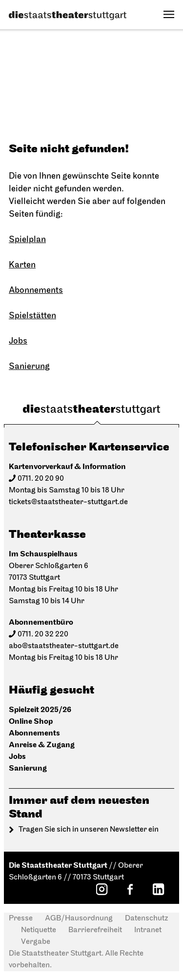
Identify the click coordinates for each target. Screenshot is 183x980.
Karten (22, 265)
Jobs (18, 341)
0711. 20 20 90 (41, 479)
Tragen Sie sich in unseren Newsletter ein (89, 830)
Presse (21, 919)
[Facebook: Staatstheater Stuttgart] (130, 889)
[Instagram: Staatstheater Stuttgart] (102, 889)
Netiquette (39, 930)
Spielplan (27, 240)
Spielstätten (32, 316)
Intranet (148, 930)
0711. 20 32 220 (43, 634)
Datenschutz (147, 919)
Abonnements (36, 291)
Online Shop (31, 722)
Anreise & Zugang (42, 745)
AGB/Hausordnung (79, 919)
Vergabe (36, 942)
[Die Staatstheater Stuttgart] (68, 16)
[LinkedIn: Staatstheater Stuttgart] (158, 889)
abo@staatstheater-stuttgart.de (64, 646)
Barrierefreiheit (95, 930)
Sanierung (29, 367)
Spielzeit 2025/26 (40, 710)
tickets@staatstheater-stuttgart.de (68, 502)
